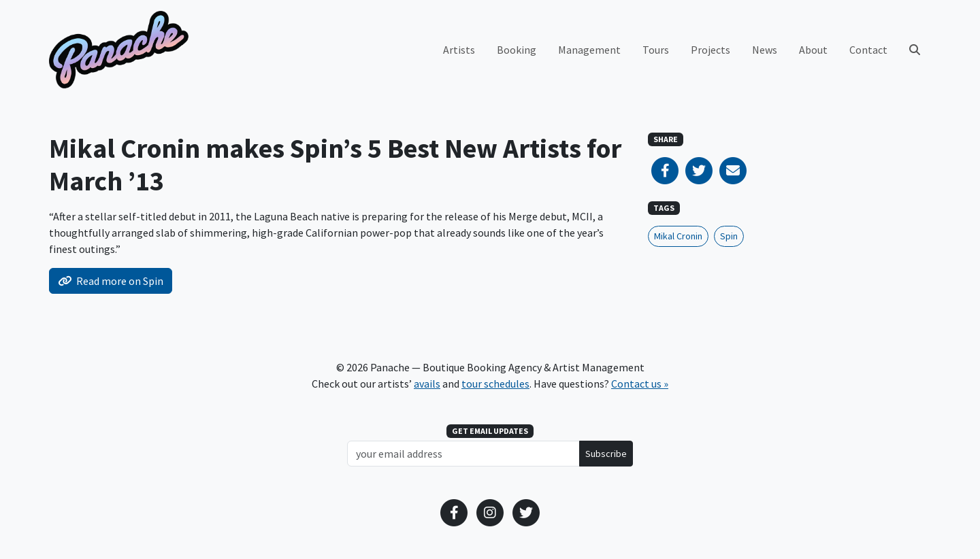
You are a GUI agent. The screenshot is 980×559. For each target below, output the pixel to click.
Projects (710, 50)
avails (427, 384)
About (813, 50)
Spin (729, 236)
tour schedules (495, 384)
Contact (868, 50)
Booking (517, 50)
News (765, 50)
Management (589, 50)
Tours (656, 50)
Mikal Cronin (678, 236)
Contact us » (640, 384)
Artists (459, 50)
